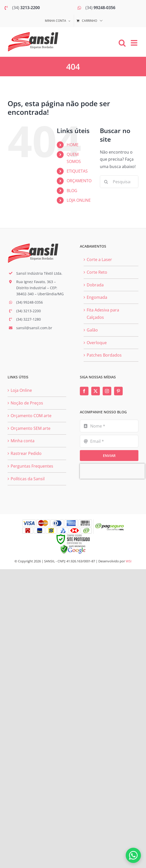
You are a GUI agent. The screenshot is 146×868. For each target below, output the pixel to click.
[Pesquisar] (106, 182)
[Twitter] (96, 391)
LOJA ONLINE (79, 200)
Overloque (97, 343)
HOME (73, 145)
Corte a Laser (99, 260)
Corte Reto (97, 272)
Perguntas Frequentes (32, 466)
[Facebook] (84, 391)
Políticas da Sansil (28, 479)
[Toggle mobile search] (122, 43)
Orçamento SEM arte (31, 428)
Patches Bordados (104, 355)
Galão (92, 330)
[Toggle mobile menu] (135, 43)
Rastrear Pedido (26, 453)
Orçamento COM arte (31, 416)
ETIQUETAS (77, 171)
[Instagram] (107, 391)
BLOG (72, 191)
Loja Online (21, 390)
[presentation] (112, 471)
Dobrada (95, 285)
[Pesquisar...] (119, 182)
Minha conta (23, 441)
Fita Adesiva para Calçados (103, 314)
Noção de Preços (27, 403)
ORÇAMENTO (79, 181)
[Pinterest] (118, 391)
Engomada (97, 297)
